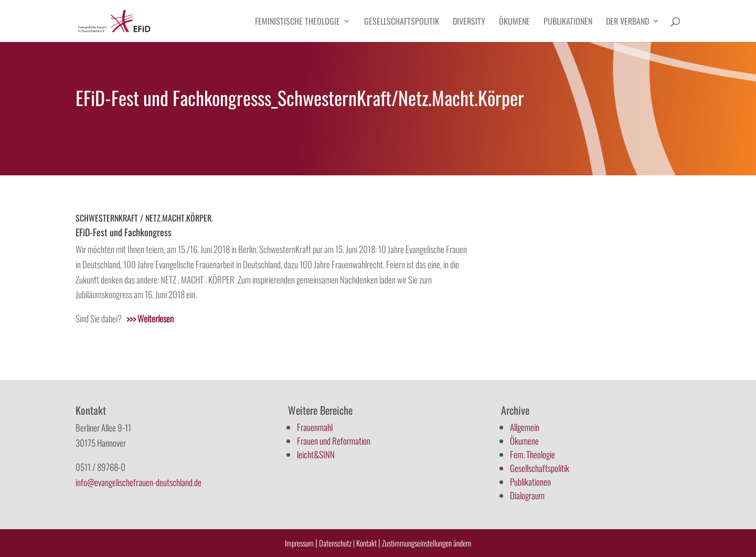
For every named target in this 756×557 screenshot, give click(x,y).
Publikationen (568, 22)
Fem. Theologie (533, 454)
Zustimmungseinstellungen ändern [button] (427, 543)
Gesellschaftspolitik (402, 22)
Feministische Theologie (297, 22)
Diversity (469, 22)
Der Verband (627, 22)
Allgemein (525, 427)
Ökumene (514, 22)
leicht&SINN (316, 454)
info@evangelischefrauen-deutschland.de (139, 482)
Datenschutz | (337, 543)
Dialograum (527, 495)
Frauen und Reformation (334, 441)
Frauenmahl (315, 427)
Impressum (299, 543)
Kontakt (367, 543)
